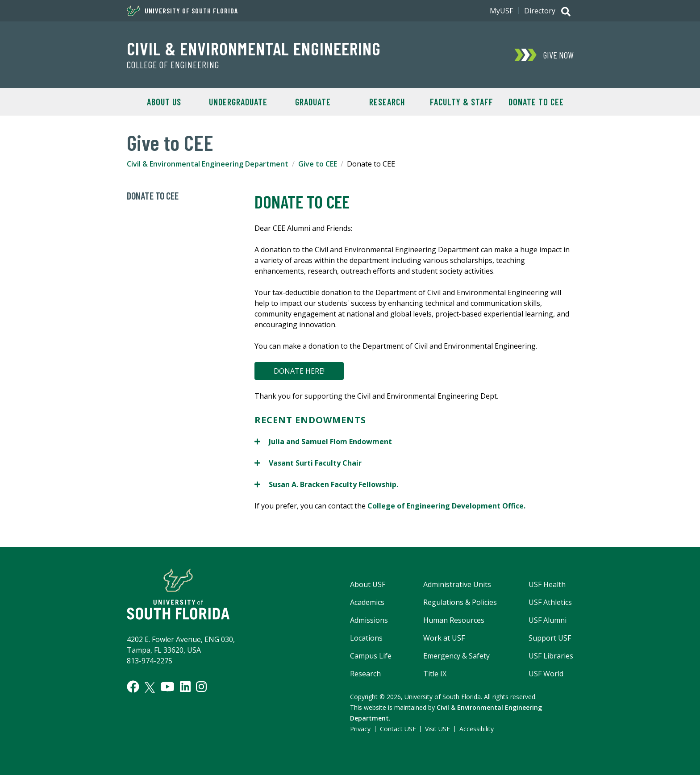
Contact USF (398, 729)
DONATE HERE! (299, 371)
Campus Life (371, 656)
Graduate (313, 102)
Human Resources (454, 620)
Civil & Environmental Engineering (254, 48)
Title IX (435, 674)
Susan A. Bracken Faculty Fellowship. (326, 484)
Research (387, 102)
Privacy (360, 729)
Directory (540, 11)
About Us (164, 102)
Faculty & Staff (462, 102)
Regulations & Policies (460, 602)
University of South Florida (182, 11)
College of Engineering (173, 65)
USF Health (547, 584)
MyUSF (501, 11)
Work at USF (444, 638)
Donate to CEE (536, 102)
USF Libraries (551, 656)
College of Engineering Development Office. (446, 506)
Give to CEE (318, 164)
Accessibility (477, 729)
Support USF (550, 638)
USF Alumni (548, 620)
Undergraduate (238, 102)
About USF (368, 584)
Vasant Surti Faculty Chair (308, 463)
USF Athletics (550, 602)
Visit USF (437, 729)
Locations (366, 638)
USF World (546, 674)
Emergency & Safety (456, 656)
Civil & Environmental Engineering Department (208, 164)
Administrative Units (457, 584)
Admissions (369, 620)
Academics (367, 602)
